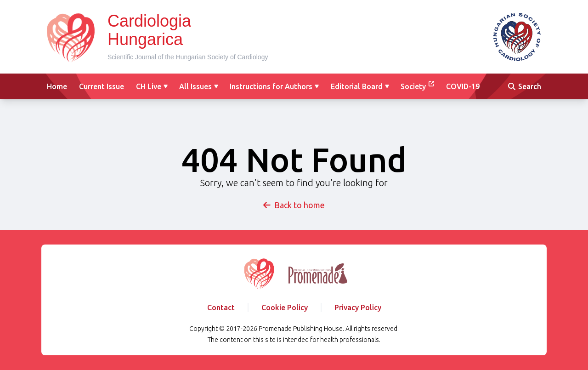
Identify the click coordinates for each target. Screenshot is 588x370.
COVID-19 (463, 86)
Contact (221, 307)
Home (57, 86)
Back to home (294, 205)
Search (525, 86)
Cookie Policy (285, 307)
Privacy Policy (358, 307)
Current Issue (102, 86)
